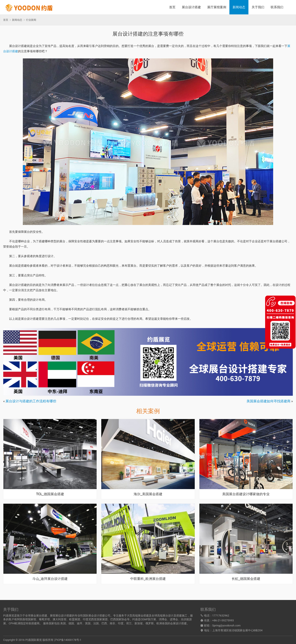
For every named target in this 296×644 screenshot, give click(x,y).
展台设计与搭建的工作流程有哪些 (31, 401)
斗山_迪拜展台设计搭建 (50, 579)
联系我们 (277, 7)
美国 (63, 623)
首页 (172, 7)
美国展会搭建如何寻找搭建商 (269, 401)
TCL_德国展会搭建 (50, 494)
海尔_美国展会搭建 (148, 494)
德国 (71, 623)
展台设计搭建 (191, 7)
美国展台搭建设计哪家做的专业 (246, 494)
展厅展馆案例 (217, 7)
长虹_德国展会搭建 (246, 579)
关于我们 (258, 7)
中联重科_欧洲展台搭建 (148, 579)
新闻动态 (239, 7)
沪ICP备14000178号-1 (68, 640)
